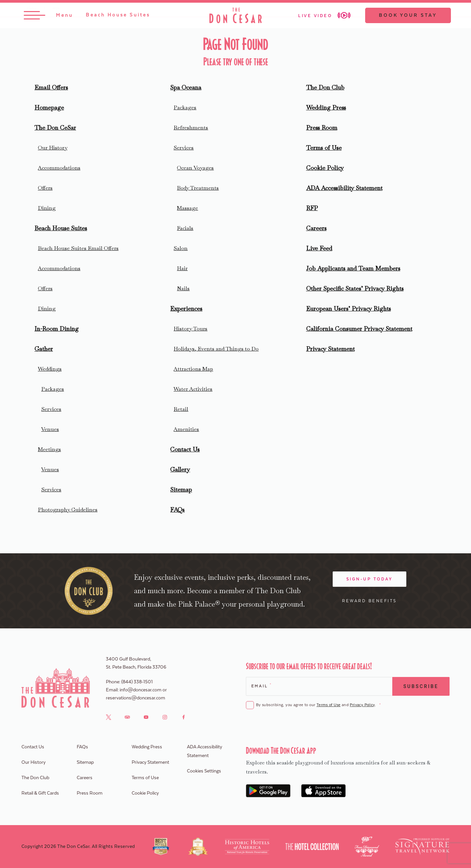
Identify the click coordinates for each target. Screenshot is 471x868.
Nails (183, 288)
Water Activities (193, 389)
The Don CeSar (55, 128)
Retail (181, 409)
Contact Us (185, 449)
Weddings (50, 369)
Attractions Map (193, 369)
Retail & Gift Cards (40, 793)
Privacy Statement (330, 349)
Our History (53, 148)
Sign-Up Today (370, 579)
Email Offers (51, 87)
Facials (185, 228)
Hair (182, 268)
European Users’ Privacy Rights (349, 308)
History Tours (190, 329)
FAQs (177, 510)
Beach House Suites (61, 228)
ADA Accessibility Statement (344, 188)
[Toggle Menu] (50, 16)
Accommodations (59, 168)
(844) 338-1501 (137, 682)
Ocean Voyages (195, 168)
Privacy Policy (362, 705)
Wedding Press (326, 107)
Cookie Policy (325, 168)
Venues (50, 429)
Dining (47, 208)
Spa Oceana (186, 87)
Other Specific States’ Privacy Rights (355, 288)
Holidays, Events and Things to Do (216, 349)
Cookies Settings (204, 771)
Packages (53, 389)
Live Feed (319, 248)
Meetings (49, 449)
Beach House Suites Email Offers (78, 248)
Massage (187, 208)
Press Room (322, 128)
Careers (316, 228)
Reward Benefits (369, 601)
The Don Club (325, 87)
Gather (44, 349)
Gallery (180, 469)
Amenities (186, 429)
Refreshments (191, 128)
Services (51, 409)
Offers (45, 188)
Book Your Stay (407, 16)
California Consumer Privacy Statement (359, 329)
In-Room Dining (57, 329)
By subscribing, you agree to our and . (318, 705)
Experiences (186, 308)
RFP (312, 208)
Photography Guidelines (68, 510)
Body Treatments (198, 188)
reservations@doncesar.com (136, 698)
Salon (181, 248)
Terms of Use (324, 148)
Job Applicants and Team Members (353, 268)
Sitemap (181, 489)
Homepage (49, 107)
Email (261, 686)
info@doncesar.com (141, 690)
